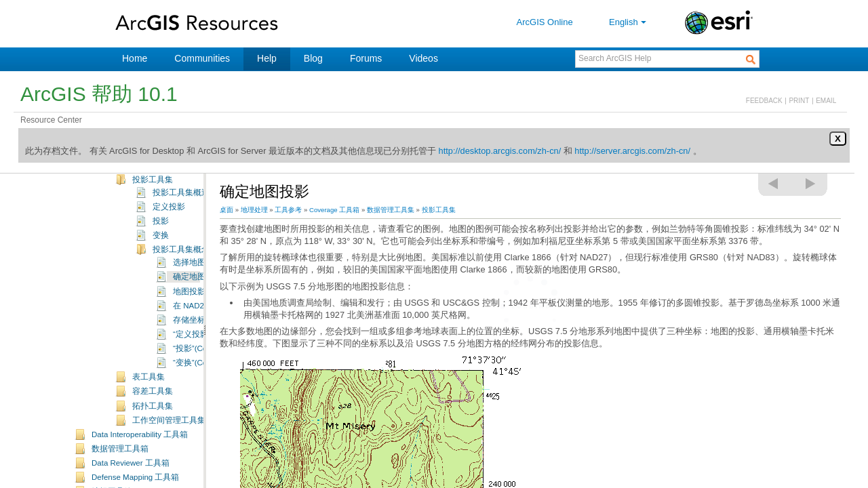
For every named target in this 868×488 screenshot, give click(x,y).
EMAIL (826, 101)
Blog (313, 58)
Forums (366, 58)
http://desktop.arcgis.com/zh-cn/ (500, 151)
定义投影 (169, 238)
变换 (161, 266)
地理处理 (254, 210)
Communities (202, 58)
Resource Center (51, 120)
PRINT (799, 101)
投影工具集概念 (181, 281)
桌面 (226, 210)
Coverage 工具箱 (334, 210)
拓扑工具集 (153, 437)
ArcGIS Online (545, 22)
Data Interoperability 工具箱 (140, 466)
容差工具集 (153, 422)
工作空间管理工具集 (169, 451)
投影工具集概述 (181, 224)
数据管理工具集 (391, 210)
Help (267, 58)
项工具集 (149, 182)
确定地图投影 (197, 308)
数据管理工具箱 (120, 480)
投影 (161, 252)
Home (135, 58)
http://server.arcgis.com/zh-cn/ (632, 151)
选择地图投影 (197, 293)
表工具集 (149, 408)
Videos (423, 58)
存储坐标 (189, 351)
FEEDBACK (764, 101)
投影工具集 (153, 211)
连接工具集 (153, 196)
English (629, 22)
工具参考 (288, 210)
